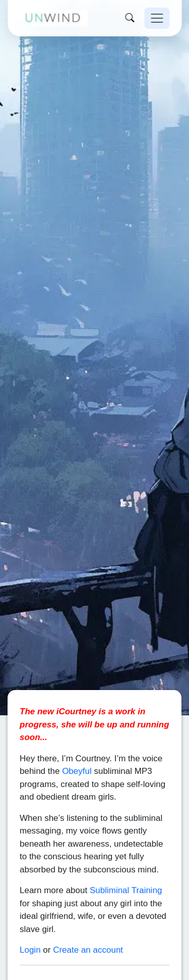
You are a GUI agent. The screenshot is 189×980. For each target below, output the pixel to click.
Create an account (88, 936)
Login (30, 936)
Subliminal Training (126, 876)
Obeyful (77, 757)
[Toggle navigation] (157, 18)
